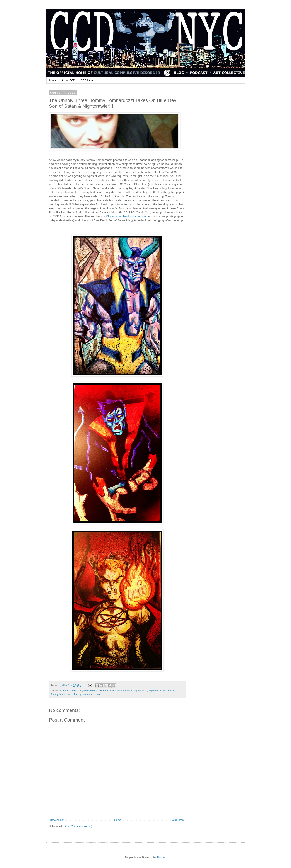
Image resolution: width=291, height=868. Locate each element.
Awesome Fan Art (93, 691)
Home (53, 80)
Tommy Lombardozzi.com (87, 694)
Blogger (161, 858)
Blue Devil (108, 691)
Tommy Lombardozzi (62, 694)
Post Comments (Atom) (79, 826)
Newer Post (57, 820)
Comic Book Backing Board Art (131, 691)
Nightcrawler (155, 691)
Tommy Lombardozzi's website (127, 216)
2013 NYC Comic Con (70, 691)
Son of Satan (170, 691)
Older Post (178, 820)
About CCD (69, 80)
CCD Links (87, 80)
